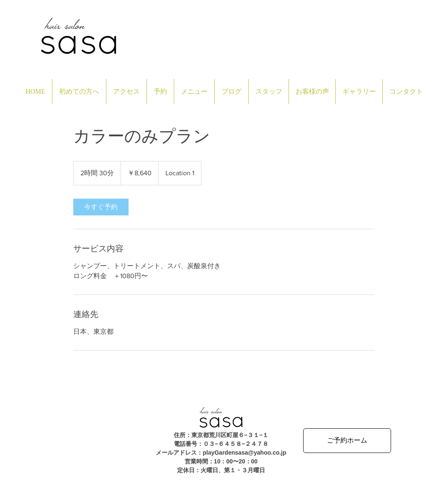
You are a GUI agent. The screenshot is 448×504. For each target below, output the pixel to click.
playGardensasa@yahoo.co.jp (245, 453)
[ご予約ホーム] (347, 441)
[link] (101, 207)
